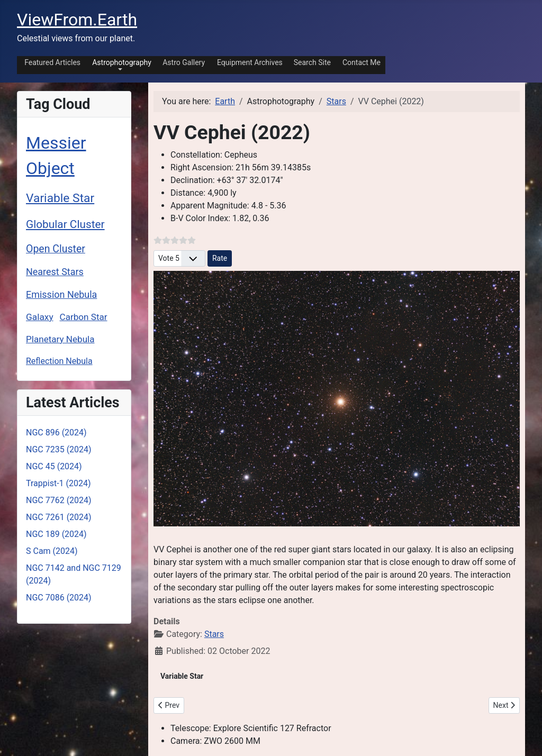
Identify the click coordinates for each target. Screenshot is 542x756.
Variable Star (60, 198)
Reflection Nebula (59, 361)
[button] (120, 64)
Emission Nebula (61, 294)
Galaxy (40, 317)
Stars (214, 634)
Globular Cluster (65, 224)
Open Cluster (56, 249)
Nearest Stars (55, 272)
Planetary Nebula (60, 339)
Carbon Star (84, 317)
